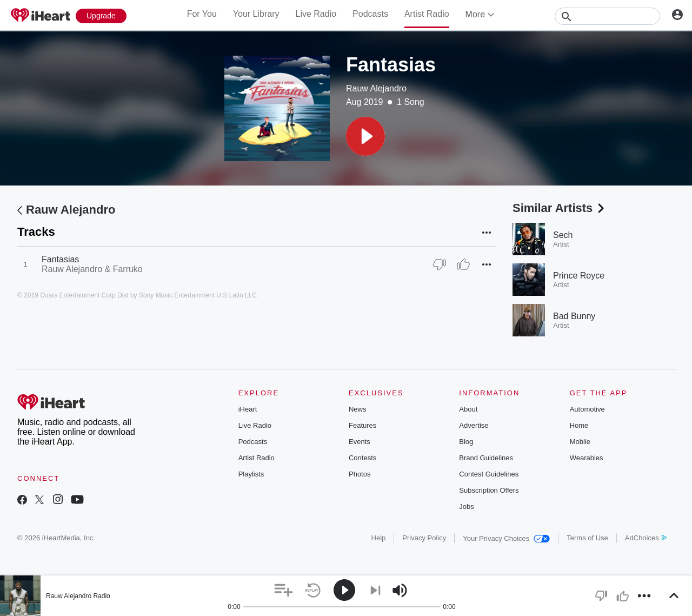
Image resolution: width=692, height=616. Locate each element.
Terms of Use (587, 538)
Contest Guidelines (489, 474)
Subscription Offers (489, 490)
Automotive (587, 409)
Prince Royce (579, 276)
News (358, 409)
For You (202, 14)
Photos (360, 474)
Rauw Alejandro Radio (78, 596)
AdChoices (646, 538)
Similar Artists (560, 208)
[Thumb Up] (463, 264)
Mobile (580, 442)
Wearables (587, 458)
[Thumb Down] (440, 264)
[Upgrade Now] (101, 16)
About (468, 409)
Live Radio (316, 14)
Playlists (251, 474)
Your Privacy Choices (506, 538)
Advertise (474, 425)
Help (379, 538)
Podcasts (370, 14)
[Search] (607, 16)
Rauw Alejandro (376, 88)
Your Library (256, 14)
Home (579, 425)
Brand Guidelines (486, 458)
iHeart (248, 409)
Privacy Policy (424, 538)
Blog (466, 442)
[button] (365, 136)
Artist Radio (427, 14)
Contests (362, 458)
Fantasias (60, 259)
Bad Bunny (574, 316)
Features (362, 425)
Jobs (466, 506)
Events (360, 442)
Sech (563, 235)
